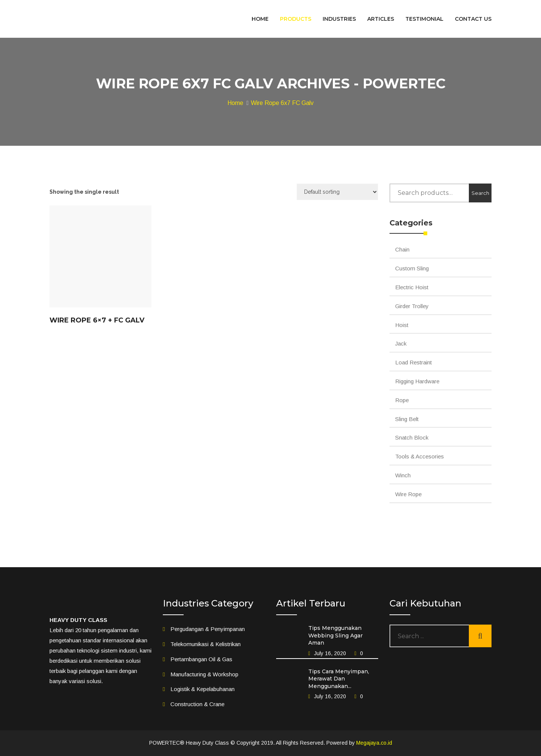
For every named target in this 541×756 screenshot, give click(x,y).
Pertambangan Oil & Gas (201, 659)
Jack (401, 343)
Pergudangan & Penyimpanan (208, 629)
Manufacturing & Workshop (204, 674)
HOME (260, 19)
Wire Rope (408, 494)
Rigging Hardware (417, 381)
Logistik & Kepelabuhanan (202, 689)
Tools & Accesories (420, 456)
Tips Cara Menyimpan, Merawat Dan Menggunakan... (339, 679)
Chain (402, 249)
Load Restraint (413, 362)
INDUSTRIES (339, 19)
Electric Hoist (412, 287)
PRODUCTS (296, 19)
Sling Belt (407, 419)
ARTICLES (381, 19)
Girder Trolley (412, 306)
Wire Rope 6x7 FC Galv (282, 103)
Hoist (402, 325)
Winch (403, 475)
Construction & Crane (197, 704)
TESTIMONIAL (424, 19)
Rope (402, 400)
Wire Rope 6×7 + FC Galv (97, 320)
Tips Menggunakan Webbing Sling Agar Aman (335, 635)
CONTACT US (473, 19)
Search (480, 193)
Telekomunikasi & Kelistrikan (206, 644)
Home (235, 103)
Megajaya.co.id (374, 743)
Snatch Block (412, 437)
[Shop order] (337, 192)
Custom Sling (412, 268)
